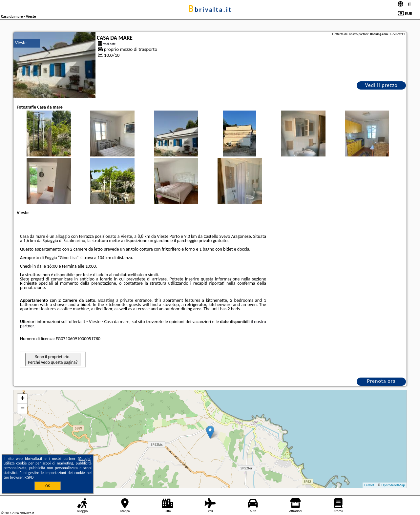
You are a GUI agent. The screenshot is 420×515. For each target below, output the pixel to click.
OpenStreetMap (393, 485)
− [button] (22, 409)
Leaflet (369, 485)
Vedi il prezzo (381, 85)
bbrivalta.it (210, 10)
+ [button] (22, 399)
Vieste (21, 43)
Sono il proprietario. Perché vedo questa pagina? (53, 360)
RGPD (29, 477)
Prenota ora (381, 381)
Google (85, 459)
